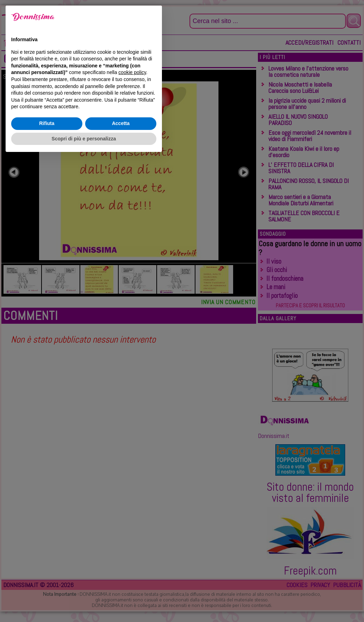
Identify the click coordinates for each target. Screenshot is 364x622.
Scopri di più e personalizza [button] (84, 603)
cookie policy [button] (132, 537)
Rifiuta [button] (47, 588)
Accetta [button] (121, 588)
